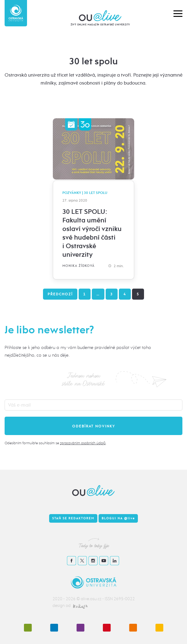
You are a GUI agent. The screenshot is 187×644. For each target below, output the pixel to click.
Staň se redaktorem (73, 518)
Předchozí (60, 294)
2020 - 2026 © (67, 599)
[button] (178, 13)
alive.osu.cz (91, 599)
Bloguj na (118, 518)
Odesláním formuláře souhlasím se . (55, 443)
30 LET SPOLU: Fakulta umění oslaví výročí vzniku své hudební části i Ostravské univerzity (92, 233)
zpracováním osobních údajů (83, 443)
